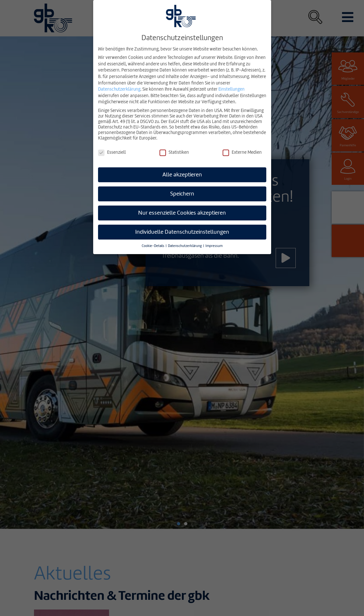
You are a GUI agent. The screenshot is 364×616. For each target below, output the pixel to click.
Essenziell (112, 152)
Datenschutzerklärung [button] (185, 246)
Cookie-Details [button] (153, 246)
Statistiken (174, 152)
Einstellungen (232, 89)
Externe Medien (242, 152)
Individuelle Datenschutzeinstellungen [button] (182, 232)
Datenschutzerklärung (119, 89)
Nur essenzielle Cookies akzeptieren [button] (182, 213)
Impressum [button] (214, 246)
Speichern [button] (182, 194)
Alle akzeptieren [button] (182, 175)
